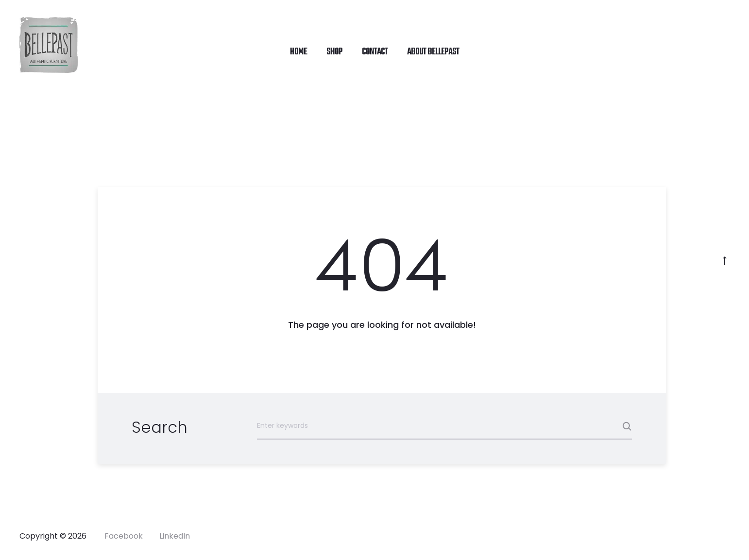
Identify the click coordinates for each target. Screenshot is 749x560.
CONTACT (375, 52)
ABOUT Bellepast (433, 52)
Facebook (124, 536)
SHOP (334, 52)
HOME (298, 52)
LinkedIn (175, 536)
